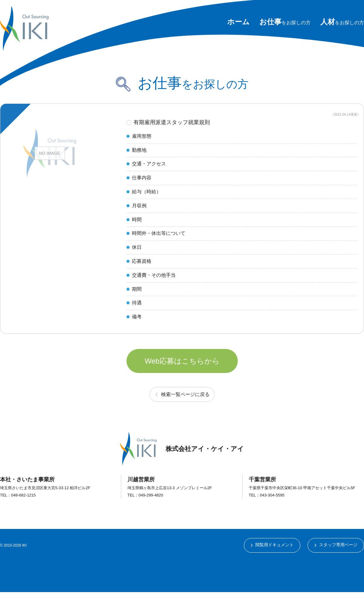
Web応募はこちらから (182, 370)
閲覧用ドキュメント (274, 556)
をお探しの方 (285, 23)
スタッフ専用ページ (338, 556)
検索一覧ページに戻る (185, 405)
